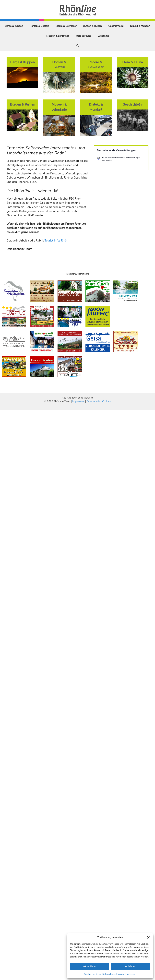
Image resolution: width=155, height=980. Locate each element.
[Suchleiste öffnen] (77, 46)
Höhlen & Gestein (39, 26)
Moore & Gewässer (66, 26)
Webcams (103, 36)
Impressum (131, 974)
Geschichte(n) (116, 26)
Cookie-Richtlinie (93, 974)
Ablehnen (131, 966)
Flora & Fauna (83, 36)
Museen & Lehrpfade (58, 36)
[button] (148, 937)
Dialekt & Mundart (140, 26)
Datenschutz (93, 401)
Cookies (106, 401)
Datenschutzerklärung (113, 974)
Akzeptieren (90, 966)
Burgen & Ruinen (92, 26)
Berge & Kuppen (14, 26)
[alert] (121, 159)
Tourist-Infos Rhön (56, 241)
